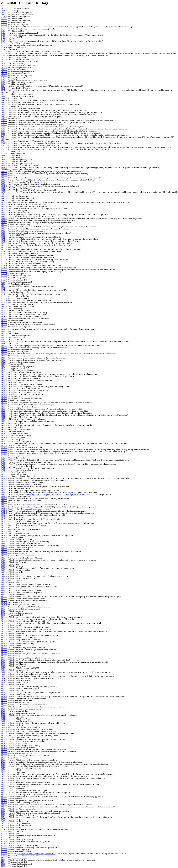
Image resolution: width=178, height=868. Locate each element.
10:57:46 (4, 241)
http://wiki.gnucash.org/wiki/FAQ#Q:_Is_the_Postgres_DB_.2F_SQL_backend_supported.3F (62, 507)
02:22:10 (4, 59)
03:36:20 (4, 72)
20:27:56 (4, 729)
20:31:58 (4, 791)
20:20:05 (4, 666)
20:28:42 (4, 748)
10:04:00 (4, 164)
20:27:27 (4, 715)
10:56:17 (4, 233)
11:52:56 (4, 280)
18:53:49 (4, 482)
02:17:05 (4, 57)
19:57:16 (4, 548)
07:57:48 (4, 153)
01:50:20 (4, 31)
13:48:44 (4, 344)
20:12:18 (4, 609)
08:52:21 (4, 157)
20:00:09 (4, 574)
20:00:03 (4, 568)
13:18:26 (4, 317)
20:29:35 (4, 762)
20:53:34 (4, 815)
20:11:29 (4, 605)
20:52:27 (4, 811)
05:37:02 (4, 88)
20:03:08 (4, 578)
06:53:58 (4, 125)
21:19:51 (4, 850)
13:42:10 (4, 329)
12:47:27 (4, 294)
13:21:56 (4, 321)
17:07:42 (4, 468)
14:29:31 (4, 431)
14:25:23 (4, 405)
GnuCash (26, 3)
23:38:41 (4, 866)
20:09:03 (4, 593)
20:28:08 (4, 735)
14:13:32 (4, 368)
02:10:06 (4, 43)
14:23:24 (4, 388)
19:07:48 (4, 503)
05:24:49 (4, 86)
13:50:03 (4, 348)
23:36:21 (4, 864)
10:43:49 (4, 198)
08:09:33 (4, 155)
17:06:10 (4, 464)
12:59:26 (4, 302)
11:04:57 (4, 253)
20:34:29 (4, 803)
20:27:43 (4, 723)
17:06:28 (4, 466)
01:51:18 (4, 35)
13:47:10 (4, 337)
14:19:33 (4, 374)
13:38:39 (4, 325)
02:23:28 (4, 64)
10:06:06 (4, 178)
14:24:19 (4, 395)
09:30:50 (4, 162)
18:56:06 (4, 486)
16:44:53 (4, 456)
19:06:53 (4, 501)
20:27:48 (4, 727)
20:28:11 (4, 737)
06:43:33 (4, 102)
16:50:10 (4, 458)
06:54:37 (4, 127)
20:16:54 (4, 642)
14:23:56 (4, 391)
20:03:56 (4, 586)
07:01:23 (4, 135)
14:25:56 (4, 409)
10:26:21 (4, 188)
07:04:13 (4, 137)
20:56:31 (4, 823)
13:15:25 (4, 310)
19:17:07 (4, 529)
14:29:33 (4, 433)
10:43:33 (4, 196)
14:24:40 (4, 399)
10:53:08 (4, 215)
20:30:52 (4, 780)
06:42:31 (4, 98)
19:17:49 (4, 531)
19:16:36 (4, 527)
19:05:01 (4, 497)
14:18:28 (4, 370)
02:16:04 (4, 53)
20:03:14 (4, 582)
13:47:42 (4, 340)
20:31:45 (4, 786)
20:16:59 (4, 644)
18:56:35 (4, 491)
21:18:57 (4, 844)
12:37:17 (4, 288)
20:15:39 (4, 629)
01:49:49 (4, 27)
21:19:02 (4, 846)
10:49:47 (4, 200)
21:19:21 (4, 848)
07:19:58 (4, 147)
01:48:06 (4, 23)
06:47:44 (4, 113)
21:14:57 (4, 829)
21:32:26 (4, 852)
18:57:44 (4, 495)
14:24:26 (4, 397)
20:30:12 (4, 770)
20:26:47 (4, 707)
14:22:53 (4, 382)
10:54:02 (4, 219)
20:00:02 (4, 566)
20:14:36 (4, 619)
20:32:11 (4, 793)
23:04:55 (4, 862)
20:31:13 (4, 782)
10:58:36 (4, 245)
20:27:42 (4, 721)
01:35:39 (4, 17)
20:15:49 (4, 631)
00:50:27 (4, 13)
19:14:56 (4, 521)
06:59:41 (4, 133)
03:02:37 (4, 70)
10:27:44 (4, 190)
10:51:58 (4, 208)
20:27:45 (4, 725)
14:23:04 (4, 384)
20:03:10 (4, 580)
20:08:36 (4, 588)
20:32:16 (4, 795)
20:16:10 (4, 635)
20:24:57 (4, 688)
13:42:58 (4, 335)
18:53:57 (4, 484)
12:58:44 (4, 300)
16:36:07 (4, 450)
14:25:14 (4, 403)
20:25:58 (4, 699)
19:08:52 (4, 505)
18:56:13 (4, 488)
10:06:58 (4, 180)
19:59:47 (4, 564)
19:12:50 (4, 517)
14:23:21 (4, 386)
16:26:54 (4, 442)
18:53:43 (4, 480)
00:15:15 (4, 8)
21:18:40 (4, 842)
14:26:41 (4, 413)
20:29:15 (4, 760)
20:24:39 (4, 682)
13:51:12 (4, 354)
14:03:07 (4, 364)
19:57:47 (4, 552)
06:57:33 (4, 131)
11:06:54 (4, 259)
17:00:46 (4, 462)
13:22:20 (4, 323)
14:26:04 (4, 411)
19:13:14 (4, 519)
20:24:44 (4, 684)
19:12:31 (4, 515)
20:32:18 (4, 797)
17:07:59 (4, 470)
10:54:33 (4, 221)
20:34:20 (4, 801)
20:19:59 (4, 664)
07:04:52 (4, 141)
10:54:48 (4, 223)
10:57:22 (4, 239)
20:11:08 (4, 603)
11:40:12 (4, 278)
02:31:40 (4, 68)
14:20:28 (4, 378)
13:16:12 (4, 313)
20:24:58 (4, 691)
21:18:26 (4, 839)
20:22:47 (4, 674)
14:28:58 (4, 425)
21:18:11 (4, 837)
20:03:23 (4, 584)
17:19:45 (4, 472)
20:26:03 (4, 701)
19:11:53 (4, 511)
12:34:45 (4, 286)
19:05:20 (4, 499)
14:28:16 (4, 419)
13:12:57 (4, 308)
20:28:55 (4, 752)
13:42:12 (4, 331)
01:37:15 (4, 19)
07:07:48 (4, 143)
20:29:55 (4, 768)
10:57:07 (4, 237)
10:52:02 (4, 210)
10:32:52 (4, 192)
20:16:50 (4, 639)
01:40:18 (4, 21)
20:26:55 (4, 711)
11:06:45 (4, 257)
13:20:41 (4, 319)
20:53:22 (4, 813)
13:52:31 (4, 360)
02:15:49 (4, 51)
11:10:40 (4, 274)
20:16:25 (4, 637)
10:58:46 (4, 247)
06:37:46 (4, 90)
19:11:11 (4, 509)
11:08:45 (4, 268)
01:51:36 (4, 37)
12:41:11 (4, 292)
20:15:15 (4, 625)
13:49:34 (4, 346)
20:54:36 (4, 817)
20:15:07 (4, 623)
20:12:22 (4, 613)
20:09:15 (4, 595)
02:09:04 (4, 41)
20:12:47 (4, 615)
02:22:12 (4, 62)
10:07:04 (4, 182)
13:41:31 (4, 327)
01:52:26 (4, 39)
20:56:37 (4, 825)
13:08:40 (4, 306)
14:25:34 (4, 407)
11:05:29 (4, 255)
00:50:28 (4, 15)
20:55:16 (4, 819)
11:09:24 (4, 270)
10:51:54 (4, 206)
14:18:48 (4, 372)
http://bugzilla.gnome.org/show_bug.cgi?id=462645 (37, 854)
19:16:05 (4, 525)
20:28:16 (4, 739)
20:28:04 (4, 731)
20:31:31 (4, 784)
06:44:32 (4, 104)
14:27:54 (4, 417)
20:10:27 (4, 597)
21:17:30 (4, 831)
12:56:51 (4, 296)
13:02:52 (4, 304)
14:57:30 (4, 435)
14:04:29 (4, 366)
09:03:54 (4, 159)
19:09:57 (4, 507)
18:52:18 (4, 478)
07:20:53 (4, 149)
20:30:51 (4, 778)
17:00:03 (4, 460)
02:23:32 (4, 66)
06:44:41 (4, 108)
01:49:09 (4, 25)
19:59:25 (4, 562)
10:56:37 (4, 235)
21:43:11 (4, 854)
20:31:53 (4, 788)
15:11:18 (4, 437)
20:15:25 (4, 627)
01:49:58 (4, 29)
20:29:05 (4, 756)
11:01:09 (4, 251)
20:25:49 (4, 697)
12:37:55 (4, 290)
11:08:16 (4, 266)
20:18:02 (4, 656)
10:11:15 (4, 186)
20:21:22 (4, 670)
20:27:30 (4, 717)
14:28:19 (4, 421)
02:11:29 (4, 49)
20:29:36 (4, 764)
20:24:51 (4, 686)
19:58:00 (4, 554)
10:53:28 (4, 217)
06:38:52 (4, 94)
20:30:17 (4, 772)
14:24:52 (4, 401)
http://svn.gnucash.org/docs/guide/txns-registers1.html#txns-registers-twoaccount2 (56, 495)
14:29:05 (4, 427)
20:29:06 (4, 758)
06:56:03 (4, 129)
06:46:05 (4, 110)
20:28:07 (4, 733)
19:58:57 (4, 560)
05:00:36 (4, 80)
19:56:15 (4, 544)
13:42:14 (4, 333)
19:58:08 (4, 556)
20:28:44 (4, 750)
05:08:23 (4, 82)
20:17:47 (4, 652)
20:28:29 (4, 744)
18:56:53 (4, 493)
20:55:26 (4, 821)
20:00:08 (4, 572)
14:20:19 (4, 376)
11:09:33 (4, 272)
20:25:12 (4, 693)
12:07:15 (4, 284)
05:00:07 (4, 78)
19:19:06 (4, 537)
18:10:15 (4, 474)
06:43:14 (4, 100)
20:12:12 (4, 607)
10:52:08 (4, 213)
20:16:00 (4, 633)
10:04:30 (4, 166)
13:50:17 (4, 352)
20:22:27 (4, 672)
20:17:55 (4, 654)
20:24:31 (4, 680)
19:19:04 (4, 535)
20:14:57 (4, 621)
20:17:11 (4, 648)
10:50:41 (4, 202)
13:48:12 (4, 342)
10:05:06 (4, 168)
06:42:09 (4, 96)
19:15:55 (4, 523)
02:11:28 (4, 47)
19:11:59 (4, 513)
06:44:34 (4, 106)
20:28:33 (4, 746)
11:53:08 (4, 282)
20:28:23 (4, 742)
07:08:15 (4, 145)
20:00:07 (4, 570)
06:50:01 (4, 117)
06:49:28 (4, 115)
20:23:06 (4, 676)
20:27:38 (4, 719)
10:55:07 (4, 225)
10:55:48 (4, 227)
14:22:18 (4, 380)
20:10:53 (4, 599)
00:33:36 (4, 10)
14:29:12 (4, 429)
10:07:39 (4, 184)
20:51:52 (4, 807)
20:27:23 (4, 713)
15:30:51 (4, 439)
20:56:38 (4, 827)
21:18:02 (4, 835)
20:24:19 (4, 678)
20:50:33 (4, 805)
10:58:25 (4, 243)
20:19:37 (4, 662)
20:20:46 (4, 668)
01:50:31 (4, 33)
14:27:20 (4, 415)
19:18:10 (4, 533)
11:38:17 (4, 276)
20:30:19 (4, 774)
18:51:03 (4, 476)
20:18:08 (4, 658)
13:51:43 (4, 358)
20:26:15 (4, 703)
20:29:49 (4, 766)
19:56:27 (4, 546)
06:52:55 (4, 123)
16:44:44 (4, 454)
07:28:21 (4, 151)
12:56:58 (4, 298)
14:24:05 (4, 393)
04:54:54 (4, 76)
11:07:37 (4, 261)
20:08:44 (4, 591)
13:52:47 (4, 362)
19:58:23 (4, 558)
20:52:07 (4, 809)
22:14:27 (4, 858)
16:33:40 (4, 446)
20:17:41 (4, 650)
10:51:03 (4, 204)
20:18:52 (4, 660)
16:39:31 (4, 452)
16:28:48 (4, 444)
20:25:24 (4, 695)
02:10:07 (4, 45)
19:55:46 (4, 539)
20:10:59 (4, 601)
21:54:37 (4, 856)
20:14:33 (4, 617)
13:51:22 (4, 356)
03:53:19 (4, 74)
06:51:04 (4, 119)
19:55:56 (4, 542)
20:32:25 (4, 799)
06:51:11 (4, 121)
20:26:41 (4, 705)
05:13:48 (4, 84)
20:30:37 (4, 776)
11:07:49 (4, 264)
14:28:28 (4, 423)
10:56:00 (4, 231)
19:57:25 (4, 550)
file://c (39, 182)
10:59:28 (4, 249)
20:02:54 (4, 576)
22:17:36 (4, 860)
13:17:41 (4, 315)
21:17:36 (4, 833)
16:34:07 (4, 448)
